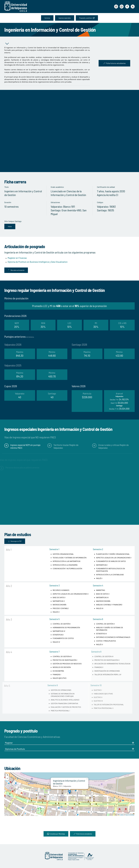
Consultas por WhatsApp (56, 834)
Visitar (10, 226)
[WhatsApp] (122, 7)
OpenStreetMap (130, 815)
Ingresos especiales (65, 18)
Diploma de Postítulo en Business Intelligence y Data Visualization (38, 262)
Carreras (47, 18)
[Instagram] (116, 7)
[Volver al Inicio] (16, 7)
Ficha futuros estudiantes (114, 63)
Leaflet (121, 815)
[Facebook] (127, 7)
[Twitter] (133, 7)
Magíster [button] (69, 743)
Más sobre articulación (16, 270)
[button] (70, 792)
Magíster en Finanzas (17, 258)
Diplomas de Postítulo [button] (69, 749)
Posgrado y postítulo (87, 18)
